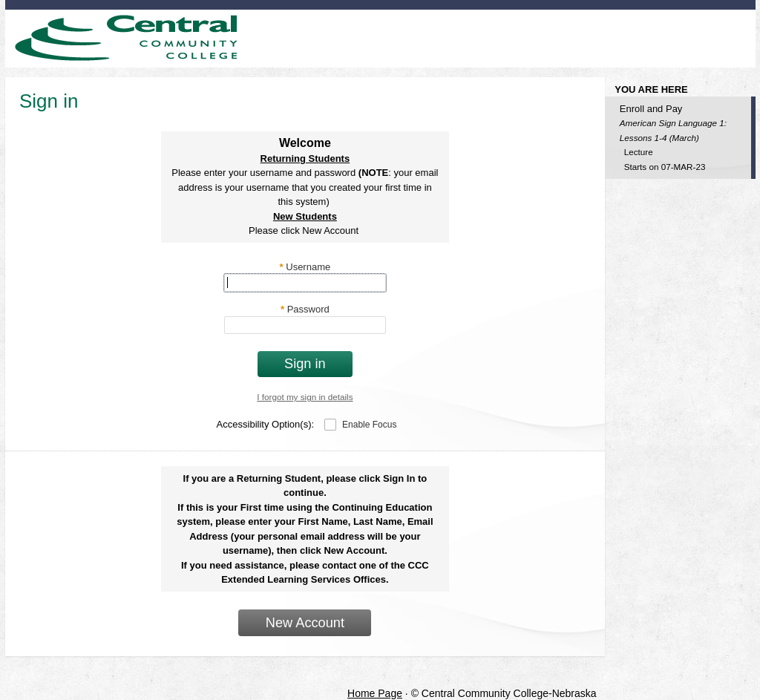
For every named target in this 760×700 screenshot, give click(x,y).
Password (305, 309)
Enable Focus (369, 425)
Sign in (305, 364)
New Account (305, 623)
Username (305, 267)
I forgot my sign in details (305, 397)
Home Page (375, 693)
